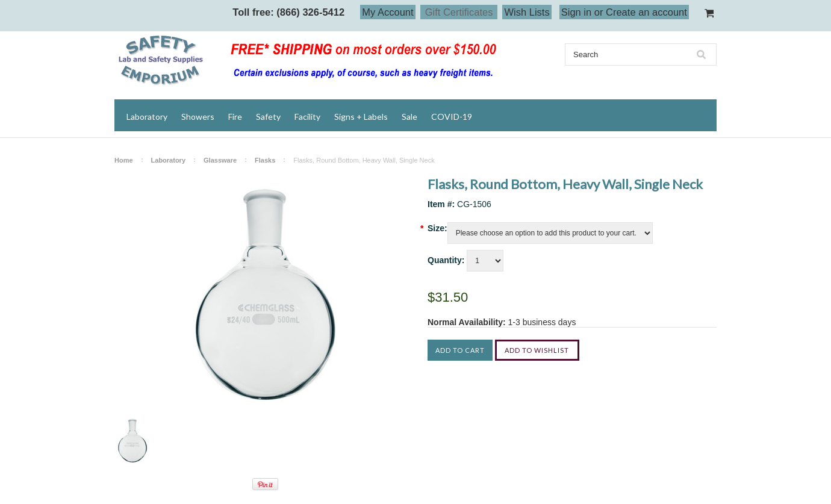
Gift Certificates (459, 12)
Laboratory (147, 117)
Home (124, 160)
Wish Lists (527, 12)
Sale (409, 117)
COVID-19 (452, 117)
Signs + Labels (361, 117)
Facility (307, 117)
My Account (387, 12)
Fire (235, 117)
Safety (268, 117)
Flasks (265, 160)
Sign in (576, 12)
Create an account (646, 12)
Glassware (220, 160)
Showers (198, 117)
